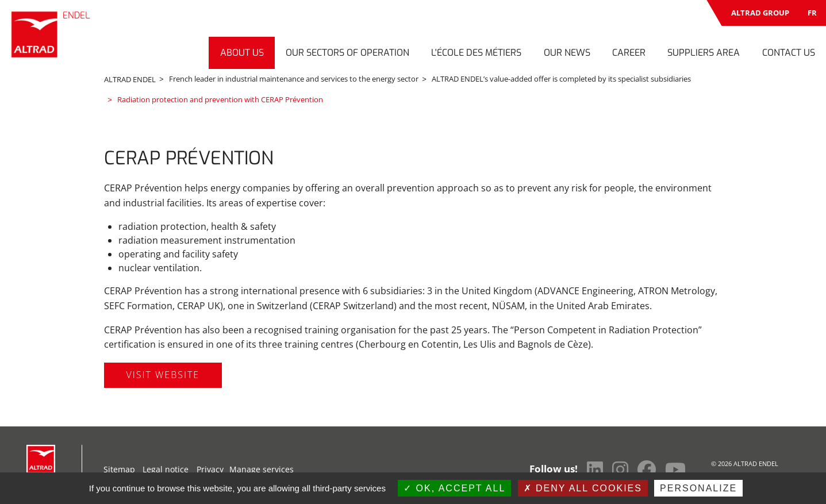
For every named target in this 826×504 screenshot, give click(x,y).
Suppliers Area (704, 53)
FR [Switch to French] (812, 13)
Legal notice (166, 468)
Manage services (262, 468)
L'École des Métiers (476, 53)
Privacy (210, 468)
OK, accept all (454, 488)
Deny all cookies (583, 488)
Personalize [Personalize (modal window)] (698, 488)
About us (242, 53)
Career (629, 53)
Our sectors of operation (347, 53)
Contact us (789, 53)
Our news (567, 53)
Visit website (163, 374)
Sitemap (119, 468)
